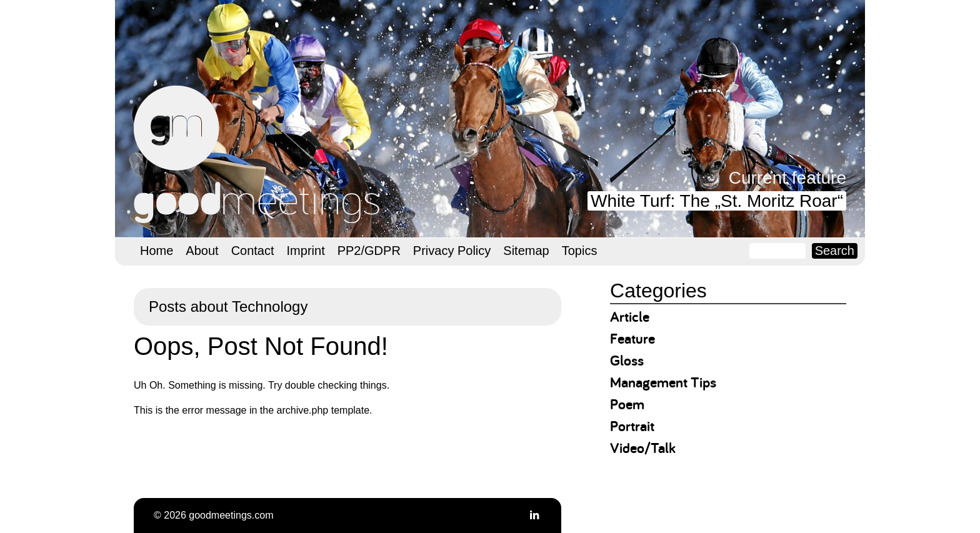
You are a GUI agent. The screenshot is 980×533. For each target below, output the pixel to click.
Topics (580, 251)
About (202, 251)
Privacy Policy (452, 251)
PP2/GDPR (369, 251)
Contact (253, 251)
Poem (627, 404)
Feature (632, 338)
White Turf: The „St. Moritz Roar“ (717, 201)
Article (630, 316)
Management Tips (663, 382)
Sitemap (526, 251)
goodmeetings (259, 154)
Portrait (632, 426)
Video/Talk (643, 448)
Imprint (306, 251)
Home (157, 251)
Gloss (627, 360)
